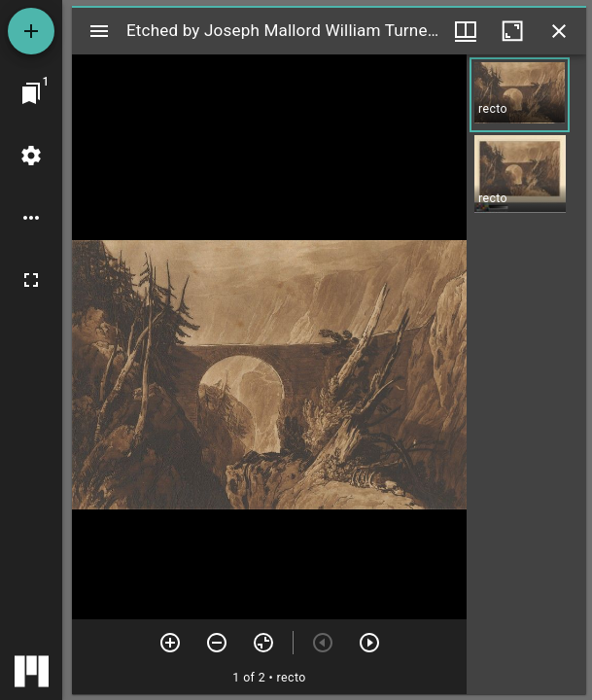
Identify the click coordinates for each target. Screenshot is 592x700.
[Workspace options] (31, 218)
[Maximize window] (512, 31)
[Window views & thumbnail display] (466, 31)
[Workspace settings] (31, 156)
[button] (520, 95)
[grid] (526, 374)
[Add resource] (31, 31)
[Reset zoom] (263, 643)
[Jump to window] (31, 93)
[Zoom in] (170, 643)
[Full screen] (31, 280)
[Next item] (369, 643)
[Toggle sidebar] (99, 31)
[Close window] (559, 31)
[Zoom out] (217, 643)
